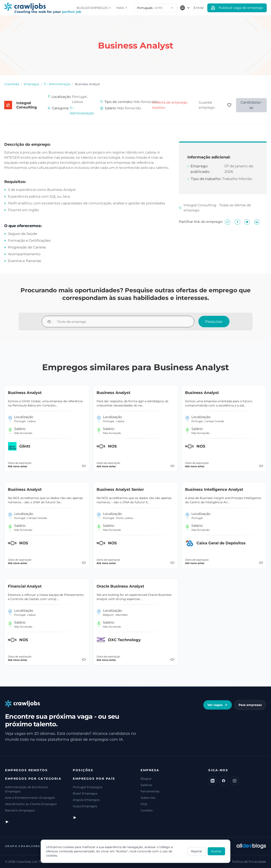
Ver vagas (218, 705)
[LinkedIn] (213, 781)
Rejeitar (197, 851)
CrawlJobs (12, 84)
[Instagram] (235, 781)
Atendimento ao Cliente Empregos (31, 804)
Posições (83, 770)
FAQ (144, 804)
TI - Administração (57, 84)
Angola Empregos (86, 800)
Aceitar (216, 851)
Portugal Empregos (88, 787)
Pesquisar (214, 322)
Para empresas (250, 705)
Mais (122, 8)
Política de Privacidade (249, 862)
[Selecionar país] (185, 8)
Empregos (31, 84)
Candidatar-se (251, 105)
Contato (147, 810)
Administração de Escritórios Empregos (26, 789)
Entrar (199, 8)
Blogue (146, 779)
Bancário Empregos (20, 810)
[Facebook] (224, 781)
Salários (146, 785)
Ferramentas (150, 791)
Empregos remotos (26, 770)
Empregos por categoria (33, 779)
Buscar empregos (94, 8)
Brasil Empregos (85, 793)
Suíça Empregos (85, 806)
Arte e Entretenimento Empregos (30, 798)
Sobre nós (148, 798)
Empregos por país (94, 779)
